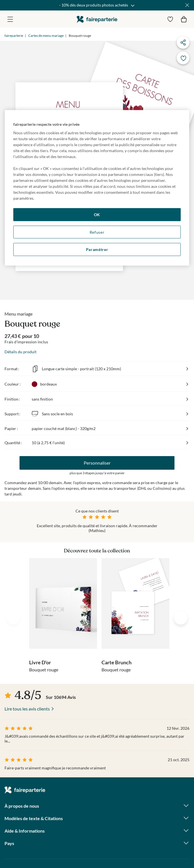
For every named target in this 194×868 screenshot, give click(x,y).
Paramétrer (97, 249)
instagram (24, 823)
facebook (9, 823)
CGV (9, 847)
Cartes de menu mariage (46, 36)
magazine (39, 823)
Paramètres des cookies (40, 847)
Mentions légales (128, 847)
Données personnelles (87, 847)
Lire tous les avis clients (27, 622)
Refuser (97, 232)
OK (97, 215)
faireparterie (97, 19)
